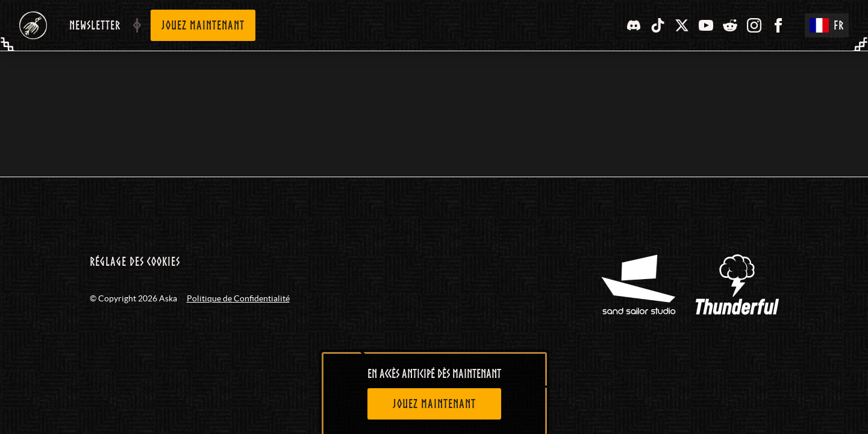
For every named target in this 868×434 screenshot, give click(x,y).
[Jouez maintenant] (434, 404)
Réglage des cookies (135, 262)
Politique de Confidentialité (238, 298)
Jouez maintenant (203, 25)
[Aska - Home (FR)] (33, 25)
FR (827, 25)
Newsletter (95, 25)
